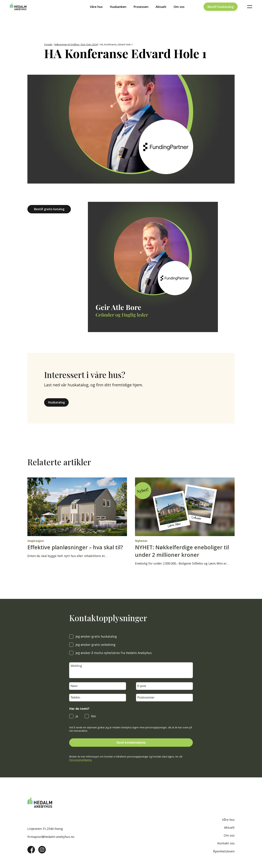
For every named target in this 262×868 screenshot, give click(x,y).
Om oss (179, 12)
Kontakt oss (226, 843)
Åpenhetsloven (224, 851)
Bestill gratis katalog (49, 209)
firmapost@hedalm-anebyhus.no (51, 837)
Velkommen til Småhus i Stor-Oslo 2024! (76, 44)
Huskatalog (56, 402)
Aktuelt (161, 12)
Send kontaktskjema (131, 743)
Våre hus (96, 12)
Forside (48, 44)
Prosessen (141, 12)
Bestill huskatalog (221, 12)
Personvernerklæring (80, 760)
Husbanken (118, 12)
